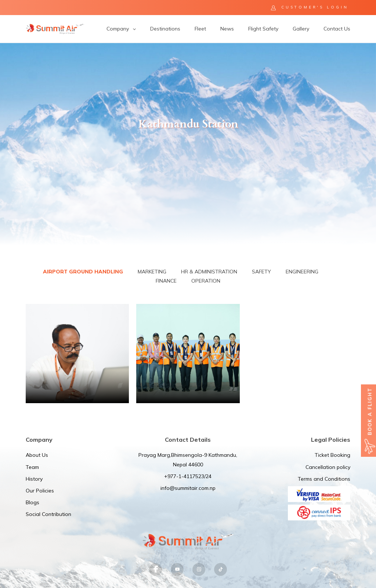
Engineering (302, 272)
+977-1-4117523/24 (188, 476)
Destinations (165, 29)
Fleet (200, 29)
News (227, 29)
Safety (261, 272)
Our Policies (40, 491)
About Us (37, 455)
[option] (188, 144)
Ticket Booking (332, 455)
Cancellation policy (328, 467)
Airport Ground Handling (83, 272)
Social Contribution (48, 514)
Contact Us (337, 29)
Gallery (301, 29)
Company (121, 29)
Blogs (32, 502)
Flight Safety (263, 29)
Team (32, 467)
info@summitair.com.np (188, 488)
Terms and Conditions (324, 479)
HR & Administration (209, 272)
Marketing (152, 272)
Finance (166, 281)
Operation (206, 281)
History (34, 479)
